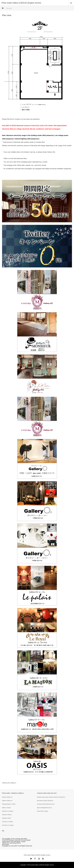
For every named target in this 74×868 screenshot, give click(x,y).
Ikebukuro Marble (7, 815)
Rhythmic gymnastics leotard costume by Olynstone (51, 797)
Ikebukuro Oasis (6, 818)
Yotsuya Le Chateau (8, 822)
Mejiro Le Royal (6, 808)
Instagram (39, 858)
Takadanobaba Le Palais (9, 804)
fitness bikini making (42, 811)
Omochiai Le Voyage (8, 825)
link (3, 831)
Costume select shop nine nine (47, 793)
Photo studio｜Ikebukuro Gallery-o (13, 793)
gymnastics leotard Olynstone (45, 801)
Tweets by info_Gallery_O (9, 783)
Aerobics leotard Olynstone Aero (46, 804)
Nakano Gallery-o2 (7, 797)
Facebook (35, 858)
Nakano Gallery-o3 (7, 801)
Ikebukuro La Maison (8, 811)
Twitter (31, 858)
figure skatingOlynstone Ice (44, 808)
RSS (43, 858)
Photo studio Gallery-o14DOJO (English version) (37, 855)
